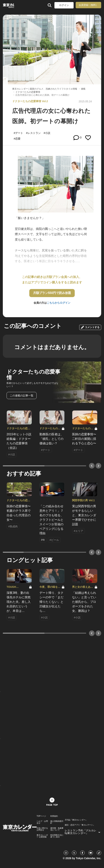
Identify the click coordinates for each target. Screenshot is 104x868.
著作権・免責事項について (57, 829)
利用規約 (54, 816)
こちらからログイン (59, 303)
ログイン (64, 5)
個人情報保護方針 (57, 822)
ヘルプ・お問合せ (42, 822)
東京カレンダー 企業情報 (42, 836)
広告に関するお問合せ (42, 829)
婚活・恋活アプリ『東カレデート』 (80, 825)
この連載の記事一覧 (22, 396)
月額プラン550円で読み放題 (52, 293)
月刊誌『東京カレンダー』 (76, 820)
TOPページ (41, 816)
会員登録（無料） (88, 5)
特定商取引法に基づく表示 (57, 836)
